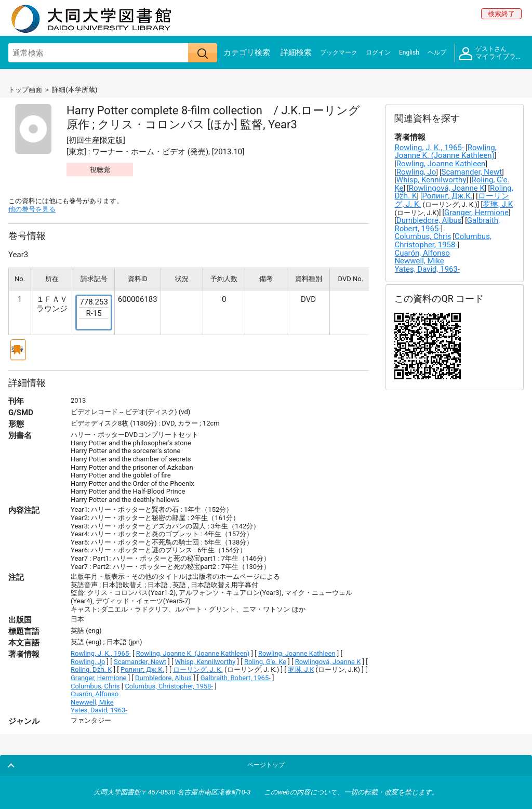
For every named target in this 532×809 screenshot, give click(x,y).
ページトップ (499, 759)
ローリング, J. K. (198, 665)
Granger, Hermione (98, 674)
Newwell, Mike (92, 698)
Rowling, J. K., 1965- (101, 649)
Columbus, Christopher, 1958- (169, 682)
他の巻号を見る (32, 209)
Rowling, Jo (88, 658)
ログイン (378, 52)
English (409, 52)
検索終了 (501, 14)
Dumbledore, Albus (163, 674)
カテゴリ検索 (247, 52)
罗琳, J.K (301, 665)
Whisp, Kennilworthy (205, 658)
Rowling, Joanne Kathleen (297, 649)
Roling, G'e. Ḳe (265, 658)
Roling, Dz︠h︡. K (91, 665)
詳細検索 (296, 52)
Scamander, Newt (140, 658)
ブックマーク (339, 52)
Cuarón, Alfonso (95, 690)
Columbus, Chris (95, 682)
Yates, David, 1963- (99, 706)
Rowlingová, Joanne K (328, 658)
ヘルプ (437, 52)
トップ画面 (25, 90)
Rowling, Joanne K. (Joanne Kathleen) (193, 649)
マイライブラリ (491, 53)
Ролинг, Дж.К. (142, 665)
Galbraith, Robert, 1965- (236, 674)
